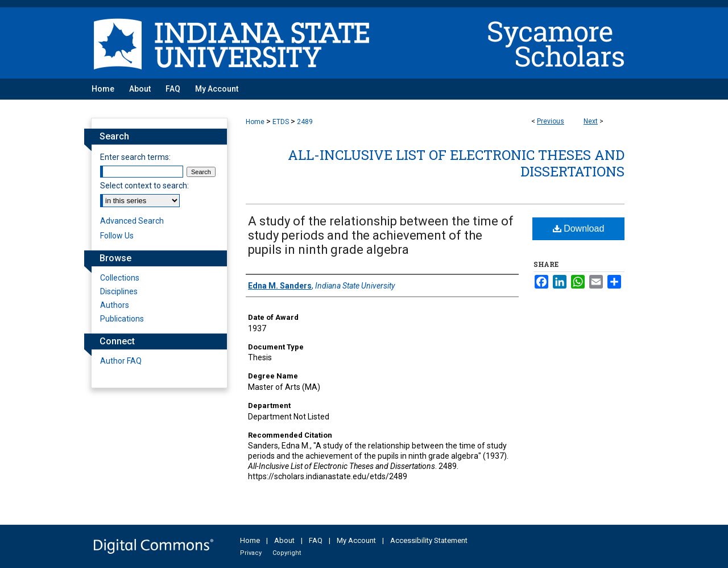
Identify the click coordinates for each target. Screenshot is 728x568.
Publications (122, 319)
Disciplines (119, 291)
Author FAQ (121, 361)
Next (591, 121)
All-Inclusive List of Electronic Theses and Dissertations (456, 163)
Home (255, 122)
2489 (305, 122)
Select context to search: (144, 186)
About (284, 540)
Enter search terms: (135, 157)
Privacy (251, 553)
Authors (115, 305)
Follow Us (117, 236)
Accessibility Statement (429, 540)
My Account (356, 540)
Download (579, 229)
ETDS (281, 122)
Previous (551, 121)
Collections (120, 278)
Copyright (287, 553)
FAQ (316, 540)
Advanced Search (132, 221)
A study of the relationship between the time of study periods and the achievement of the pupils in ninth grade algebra (381, 235)
